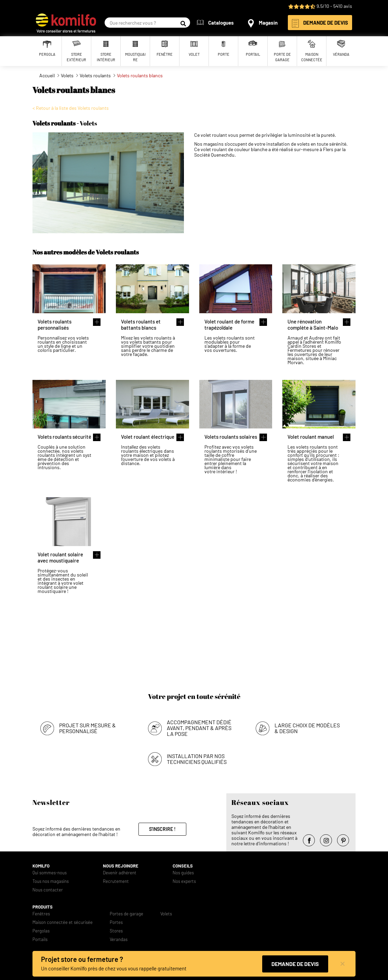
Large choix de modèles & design (307, 728)
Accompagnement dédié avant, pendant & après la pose (199, 728)
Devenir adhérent (120, 873)
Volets (166, 914)
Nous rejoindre (121, 866)
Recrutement (116, 881)
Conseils (183, 866)
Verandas (119, 939)
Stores (116, 931)
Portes (116, 922)
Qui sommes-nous (50, 873)
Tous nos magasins (51, 881)
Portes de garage (126, 914)
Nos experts (184, 881)
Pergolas (41, 931)
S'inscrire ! (162, 829)
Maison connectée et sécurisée (63, 922)
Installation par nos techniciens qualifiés (197, 759)
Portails (40, 939)
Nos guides (183, 873)
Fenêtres (41, 914)
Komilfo (41, 866)
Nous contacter (48, 890)
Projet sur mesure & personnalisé (88, 728)
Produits (43, 907)
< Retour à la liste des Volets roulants (71, 108)
